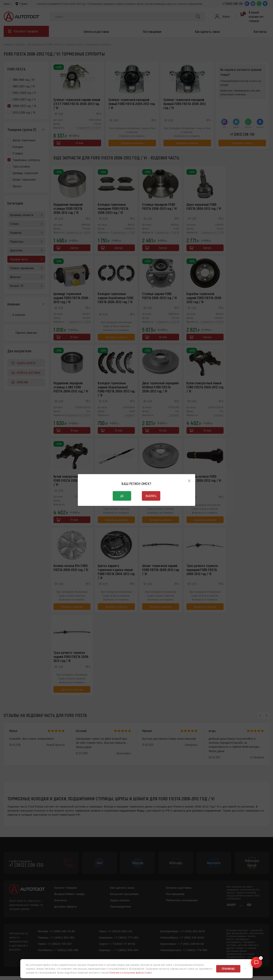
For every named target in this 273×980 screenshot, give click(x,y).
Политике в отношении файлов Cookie (131, 973)
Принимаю (228, 969)
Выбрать (151, 496)
